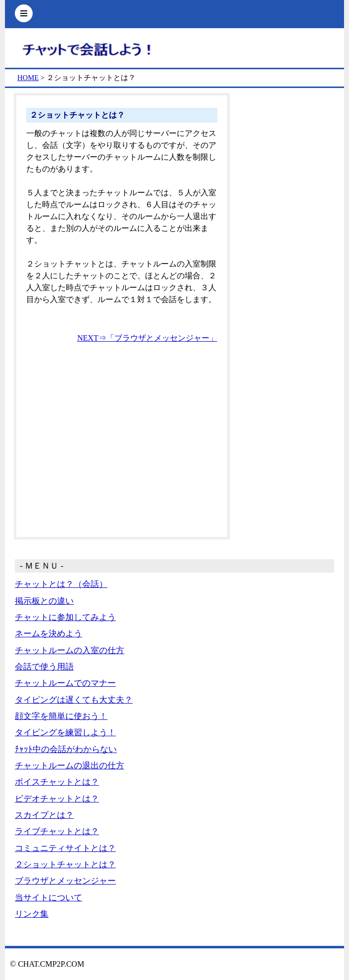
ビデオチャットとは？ (57, 799)
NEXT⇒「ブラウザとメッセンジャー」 (147, 338)
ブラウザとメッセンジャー (65, 881)
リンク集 (32, 914)
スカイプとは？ (44, 815)
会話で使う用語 (44, 667)
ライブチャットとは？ (57, 831)
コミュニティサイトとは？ (65, 848)
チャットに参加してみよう (65, 617)
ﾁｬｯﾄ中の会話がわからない (66, 749)
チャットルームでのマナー (65, 683)
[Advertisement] (122, 453)
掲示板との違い (44, 601)
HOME (28, 78)
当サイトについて (49, 898)
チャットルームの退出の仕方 (70, 766)
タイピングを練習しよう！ (65, 733)
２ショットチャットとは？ (65, 865)
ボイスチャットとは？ (57, 782)
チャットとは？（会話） (61, 584)
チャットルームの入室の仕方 (70, 650)
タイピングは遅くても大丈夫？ (74, 700)
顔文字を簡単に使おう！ (61, 716)
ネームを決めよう (49, 634)
